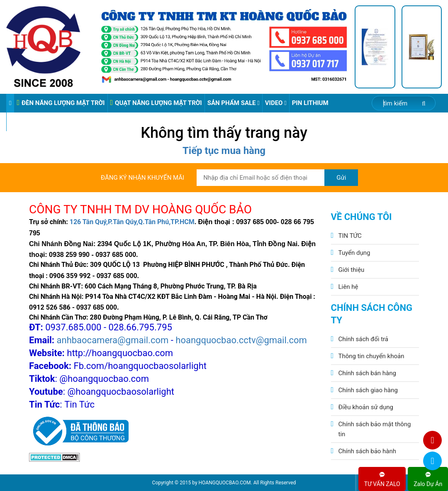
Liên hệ (348, 287)
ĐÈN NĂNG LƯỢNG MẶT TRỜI (61, 103)
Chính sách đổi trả (363, 339)
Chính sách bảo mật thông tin (375, 429)
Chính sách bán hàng (367, 373)
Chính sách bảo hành (368, 451)
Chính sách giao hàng (368, 390)
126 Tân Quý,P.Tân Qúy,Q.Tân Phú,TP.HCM (132, 222)
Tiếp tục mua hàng (224, 151)
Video (276, 103)
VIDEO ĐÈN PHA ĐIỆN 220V (48, 122)
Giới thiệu (352, 270)
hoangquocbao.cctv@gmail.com (241, 340)
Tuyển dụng (354, 253)
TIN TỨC (350, 236)
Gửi (341, 178)
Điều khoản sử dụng (366, 407)
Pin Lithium (310, 103)
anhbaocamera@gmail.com (113, 340)
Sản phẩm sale (234, 103)
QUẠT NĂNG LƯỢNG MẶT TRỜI (156, 103)
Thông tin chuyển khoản (371, 356)
